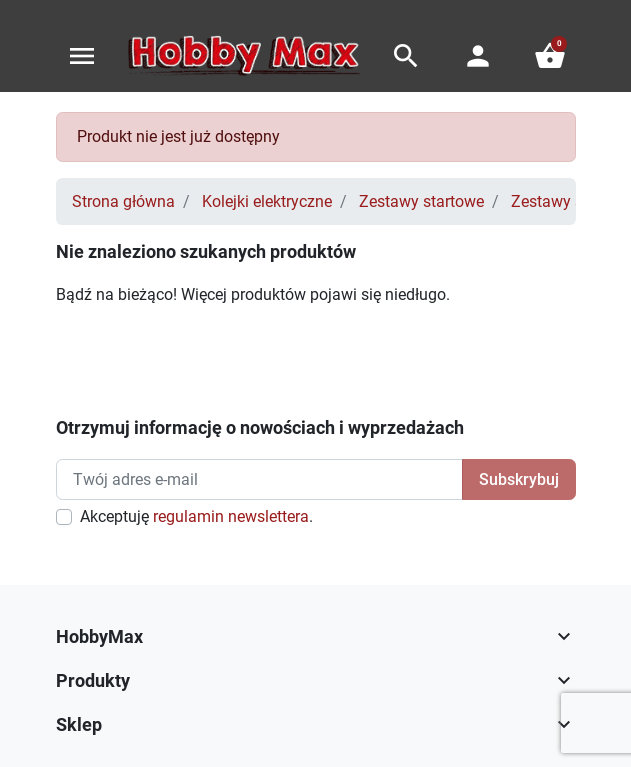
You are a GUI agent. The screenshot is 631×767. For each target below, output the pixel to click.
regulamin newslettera (231, 516)
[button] (406, 56)
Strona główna (123, 201)
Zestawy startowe (421, 201)
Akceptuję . (196, 516)
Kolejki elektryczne (267, 201)
